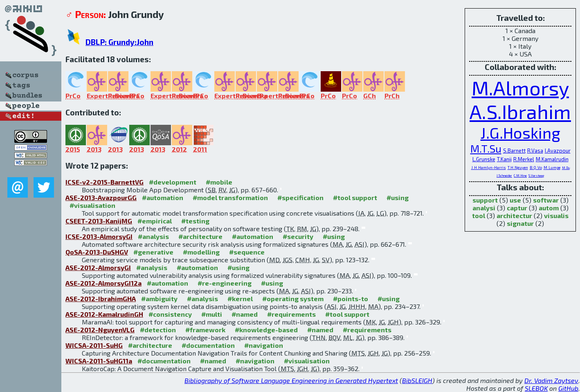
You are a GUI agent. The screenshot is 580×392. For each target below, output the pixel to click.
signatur (520, 223)
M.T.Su (486, 148)
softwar (546, 200)
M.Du (566, 168)
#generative (153, 252)
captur (517, 208)
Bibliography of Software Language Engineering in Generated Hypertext (291, 380)
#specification (300, 197)
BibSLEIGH (417, 380)
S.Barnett (514, 151)
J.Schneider (504, 176)
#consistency (170, 314)
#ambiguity (159, 299)
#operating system (293, 299)
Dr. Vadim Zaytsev (551, 380)
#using (398, 197)
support (485, 200)
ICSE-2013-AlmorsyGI (99, 236)
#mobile (219, 182)
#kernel (240, 299)
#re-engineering (225, 283)
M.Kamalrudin (552, 159)
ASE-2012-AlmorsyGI (98, 267)
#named (245, 314)
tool (479, 215)
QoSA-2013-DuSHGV (97, 252)
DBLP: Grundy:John (119, 42)
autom (549, 208)
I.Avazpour (558, 151)
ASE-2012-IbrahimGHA (101, 299)
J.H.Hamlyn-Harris (489, 167)
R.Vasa (535, 151)
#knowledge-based (266, 330)
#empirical (155, 221)
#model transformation (230, 197)
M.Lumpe (552, 167)
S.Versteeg (536, 176)
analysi (484, 208)
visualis (556, 215)
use (515, 200)
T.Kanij (504, 159)
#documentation (208, 345)
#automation (163, 197)
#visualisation (92, 205)
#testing (195, 221)
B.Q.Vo (536, 167)
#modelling (201, 252)
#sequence (247, 252)
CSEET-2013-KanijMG (99, 221)
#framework (205, 330)
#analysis (153, 236)
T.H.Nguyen (518, 167)
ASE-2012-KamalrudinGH (104, 314)
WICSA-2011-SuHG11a (99, 361)
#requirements (291, 314)
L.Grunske (484, 159)
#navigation (264, 345)
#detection (158, 330)
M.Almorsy (520, 88)
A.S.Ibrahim (520, 111)
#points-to (351, 299)
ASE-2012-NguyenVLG (100, 330)
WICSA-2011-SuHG (94, 345)
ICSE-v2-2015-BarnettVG (105, 182)
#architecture (200, 236)
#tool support (355, 197)
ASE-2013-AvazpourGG (101, 197)
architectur (514, 215)
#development (173, 182)
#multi (212, 314)
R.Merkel (524, 159)
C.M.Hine (520, 176)
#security (298, 236)
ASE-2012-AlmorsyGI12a (103, 283)
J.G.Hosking (520, 133)
